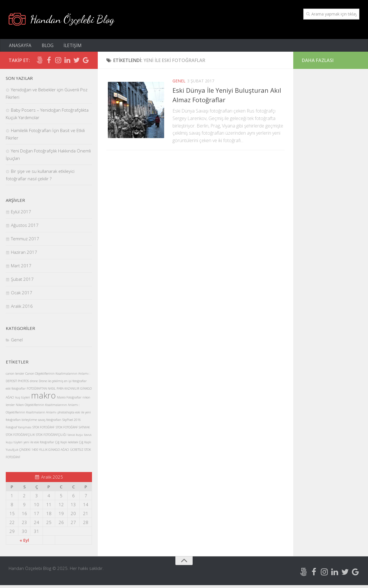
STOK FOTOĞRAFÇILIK (20, 438)
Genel (179, 84)
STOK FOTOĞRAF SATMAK (73, 430)
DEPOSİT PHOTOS (17, 384)
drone (34, 384)
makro (43, 398)
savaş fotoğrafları (50, 423)
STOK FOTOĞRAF (44, 430)
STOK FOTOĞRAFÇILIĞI (51, 438)
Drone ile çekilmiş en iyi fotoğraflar (63, 384)
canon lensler (15, 376)
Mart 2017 (21, 268)
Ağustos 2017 (25, 228)
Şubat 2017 (22, 282)
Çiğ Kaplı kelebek (67, 445)
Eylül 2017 (21, 214)
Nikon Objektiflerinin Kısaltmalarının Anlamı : (48, 408)
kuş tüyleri (23, 400)
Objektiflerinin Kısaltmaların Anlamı (31, 415)
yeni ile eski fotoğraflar (39, 445)
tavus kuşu (75, 438)
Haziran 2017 (24, 255)
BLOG (46, 47)
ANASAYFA (20, 47)
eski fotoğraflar (16, 391)
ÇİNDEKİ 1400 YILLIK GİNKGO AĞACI (44, 452)
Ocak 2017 (22, 295)
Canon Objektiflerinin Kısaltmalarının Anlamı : (58, 376)
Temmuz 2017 (25, 241)
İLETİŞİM (69, 47)
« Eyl (24, 543)
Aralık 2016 (22, 309)
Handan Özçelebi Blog (76, 20)
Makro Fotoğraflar (69, 400)
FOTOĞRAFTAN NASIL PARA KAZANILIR (53, 391)
